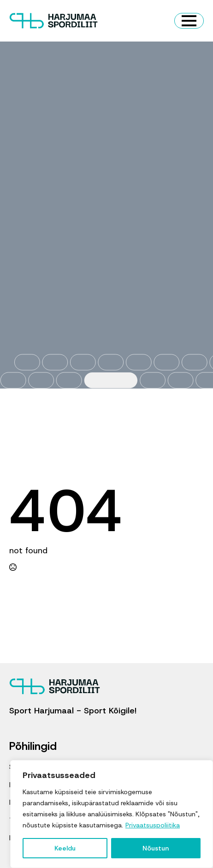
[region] (112, 814)
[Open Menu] (189, 21)
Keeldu (65, 848)
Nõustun (156, 848)
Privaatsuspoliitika (153, 825)
